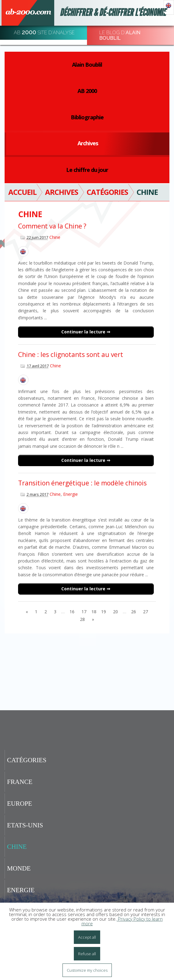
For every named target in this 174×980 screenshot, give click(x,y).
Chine (55, 237)
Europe (20, 804)
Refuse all (87, 954)
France (20, 782)
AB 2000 (87, 91)
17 (84, 612)
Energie (70, 494)
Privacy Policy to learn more (122, 921)
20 (115, 612)
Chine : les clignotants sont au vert (71, 355)
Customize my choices (87, 970)
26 (134, 612)
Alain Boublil (87, 65)
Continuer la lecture (84, 332)
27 (146, 612)
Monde (19, 868)
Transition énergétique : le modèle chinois (82, 483)
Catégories (27, 760)
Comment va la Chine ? (52, 226)
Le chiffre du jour (87, 170)
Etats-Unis (25, 825)
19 (104, 612)
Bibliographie (87, 117)
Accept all (87, 937)
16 (72, 612)
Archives (88, 143)
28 (82, 619)
